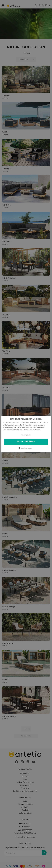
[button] (26, 448)
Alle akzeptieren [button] (26, 442)
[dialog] (26, 434)
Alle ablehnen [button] (26, 435)
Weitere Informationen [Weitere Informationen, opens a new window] (32, 430)
